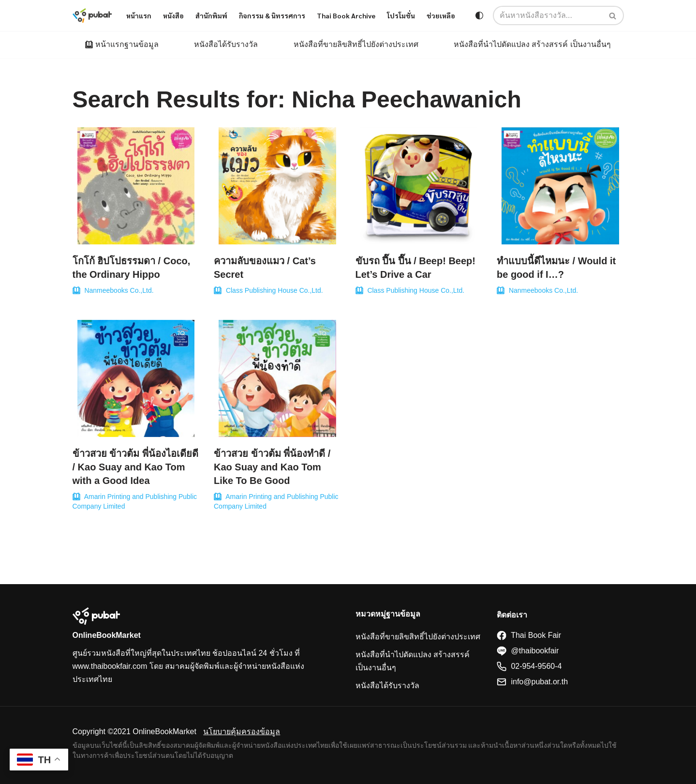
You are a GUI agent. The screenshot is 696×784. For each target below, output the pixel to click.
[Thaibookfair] (92, 15)
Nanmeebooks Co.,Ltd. (119, 290)
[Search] (613, 15)
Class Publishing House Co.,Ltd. (274, 290)
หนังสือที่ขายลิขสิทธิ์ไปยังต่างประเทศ (356, 44)
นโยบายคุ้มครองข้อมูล (242, 731)
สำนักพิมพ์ (211, 15)
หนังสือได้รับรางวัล (226, 44)
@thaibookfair (528, 651)
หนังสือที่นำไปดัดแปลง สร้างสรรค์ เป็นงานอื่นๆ (532, 44)
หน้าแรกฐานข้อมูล (127, 44)
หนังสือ (173, 15)
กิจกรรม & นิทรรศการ (272, 15)
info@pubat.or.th (532, 682)
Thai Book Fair (529, 635)
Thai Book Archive (346, 15)
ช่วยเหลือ (441, 15)
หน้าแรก (139, 15)
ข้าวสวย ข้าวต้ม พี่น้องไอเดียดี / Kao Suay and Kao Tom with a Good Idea (135, 467)
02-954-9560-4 (529, 666)
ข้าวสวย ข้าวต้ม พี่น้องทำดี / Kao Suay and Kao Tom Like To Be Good (272, 467)
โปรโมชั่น (401, 15)
